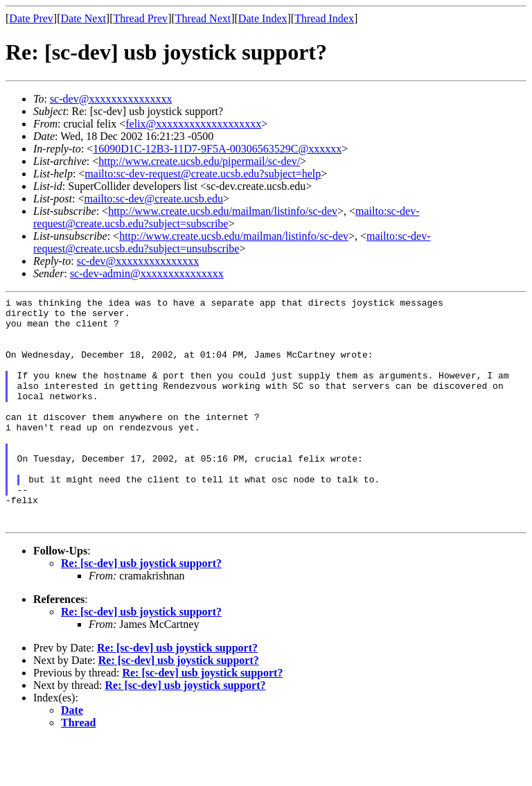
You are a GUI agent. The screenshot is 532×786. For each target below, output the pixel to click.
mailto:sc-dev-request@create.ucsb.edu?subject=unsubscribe (232, 242)
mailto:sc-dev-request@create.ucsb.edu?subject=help (203, 174)
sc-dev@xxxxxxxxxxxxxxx (111, 99)
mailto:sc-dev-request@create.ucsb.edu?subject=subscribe (226, 217)
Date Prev (31, 18)
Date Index (263, 18)
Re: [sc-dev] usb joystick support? (141, 609)
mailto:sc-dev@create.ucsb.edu (153, 199)
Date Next (83, 18)
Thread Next (203, 18)
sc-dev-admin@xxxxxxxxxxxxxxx (147, 273)
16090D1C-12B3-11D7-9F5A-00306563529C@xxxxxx (217, 149)
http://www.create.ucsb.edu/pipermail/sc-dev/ (199, 161)
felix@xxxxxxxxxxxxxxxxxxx (193, 124)
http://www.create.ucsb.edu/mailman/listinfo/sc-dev (223, 211)
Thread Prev (140, 18)
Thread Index (324, 18)
